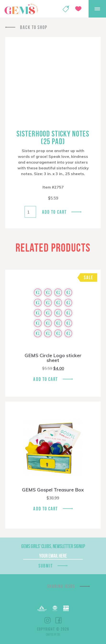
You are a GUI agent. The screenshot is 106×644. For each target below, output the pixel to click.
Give (78, 9)
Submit (46, 566)
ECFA (55, 608)
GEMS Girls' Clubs (21, 9)
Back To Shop (34, 27)
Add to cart (54, 212)
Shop (66, 9)
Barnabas (42, 608)
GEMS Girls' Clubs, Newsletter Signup (53, 546)
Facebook (58, 620)
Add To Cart (45, 379)
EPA (66, 608)
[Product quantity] (30, 212)
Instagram (48, 620)
